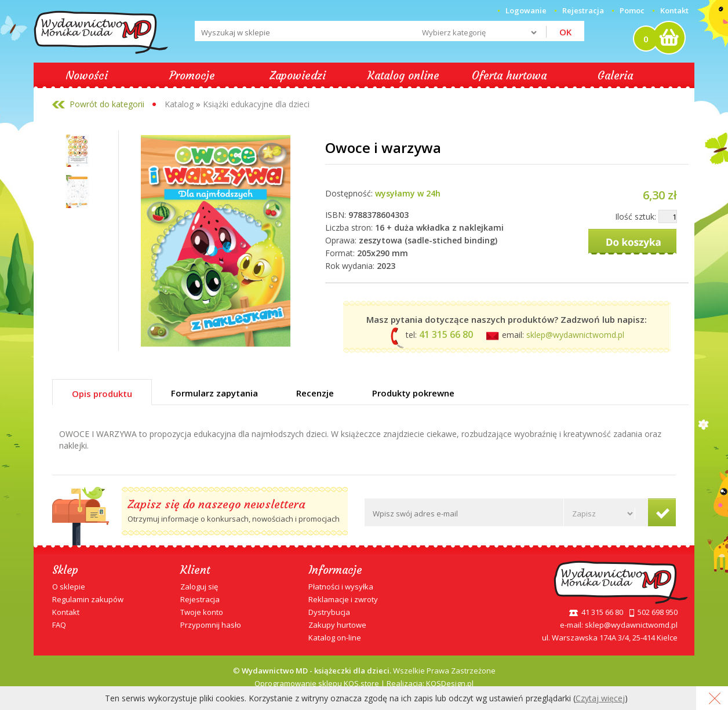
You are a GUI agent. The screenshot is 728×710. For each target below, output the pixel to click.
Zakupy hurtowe (337, 625)
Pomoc (632, 10)
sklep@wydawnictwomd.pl (575, 335)
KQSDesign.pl (450, 683)
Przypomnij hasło (211, 625)
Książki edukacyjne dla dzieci (256, 104)
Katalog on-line (335, 638)
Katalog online (403, 75)
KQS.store (361, 683)
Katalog (179, 104)
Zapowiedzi (298, 75)
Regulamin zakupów (88, 599)
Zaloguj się (199, 587)
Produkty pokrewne (413, 393)
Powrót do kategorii (107, 104)
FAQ (59, 625)
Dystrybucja (329, 612)
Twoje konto (202, 612)
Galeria (615, 75)
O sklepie (69, 587)
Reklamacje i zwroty (343, 599)
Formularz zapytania (214, 393)
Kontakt (674, 10)
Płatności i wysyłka (341, 587)
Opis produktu (102, 394)
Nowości (87, 75)
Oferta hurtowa (509, 75)
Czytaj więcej (600, 698)
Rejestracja (200, 599)
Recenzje (315, 393)
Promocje (192, 75)
